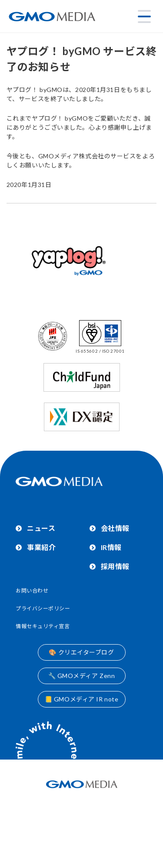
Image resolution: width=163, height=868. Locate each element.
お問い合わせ (32, 591)
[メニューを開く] (144, 16)
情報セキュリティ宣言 (43, 626)
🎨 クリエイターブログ (81, 652)
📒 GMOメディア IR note (82, 699)
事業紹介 (41, 547)
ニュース (41, 528)
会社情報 (115, 528)
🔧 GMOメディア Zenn (82, 676)
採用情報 (115, 566)
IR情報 (111, 547)
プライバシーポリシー (43, 608)
